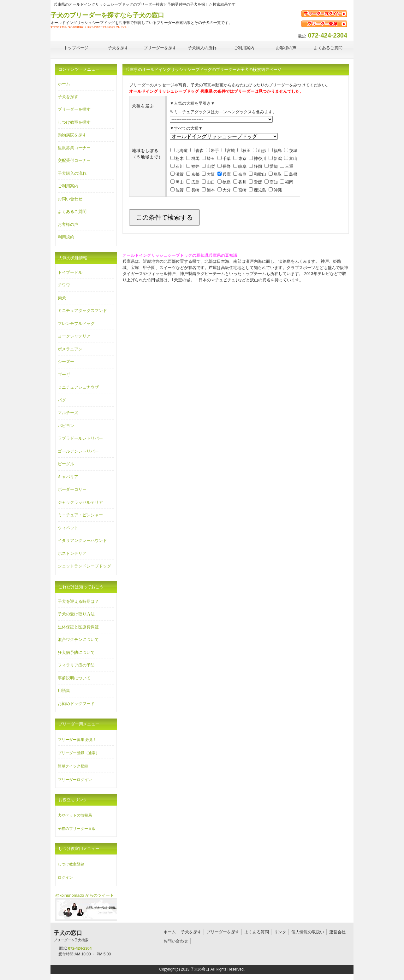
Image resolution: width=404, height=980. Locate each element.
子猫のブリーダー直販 (77, 829)
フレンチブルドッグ (76, 323)
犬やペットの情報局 (75, 815)
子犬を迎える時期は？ (78, 601)
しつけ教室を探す (74, 122)
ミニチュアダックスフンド (82, 311)
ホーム (64, 84)
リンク (280, 932)
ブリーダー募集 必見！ (77, 740)
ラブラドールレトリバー (80, 438)
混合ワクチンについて (78, 640)
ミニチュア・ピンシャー (80, 515)
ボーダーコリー (72, 489)
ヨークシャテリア (74, 336)
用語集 (64, 691)
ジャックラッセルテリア (80, 502)
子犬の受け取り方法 (76, 614)
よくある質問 (257, 932)
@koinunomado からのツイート (85, 895)
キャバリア (68, 477)
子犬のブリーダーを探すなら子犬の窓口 (107, 15)
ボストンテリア (72, 553)
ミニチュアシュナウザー (80, 387)
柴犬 (62, 298)
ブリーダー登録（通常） (79, 753)
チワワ (64, 285)
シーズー (66, 362)
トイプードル (70, 272)
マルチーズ (68, 413)
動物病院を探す (72, 135)
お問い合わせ (70, 199)
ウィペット (68, 528)
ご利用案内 (68, 186)
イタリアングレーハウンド (82, 540)
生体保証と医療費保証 (78, 627)
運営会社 (337, 932)
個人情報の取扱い (308, 932)
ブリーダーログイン (75, 780)
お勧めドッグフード (76, 704)
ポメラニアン (70, 349)
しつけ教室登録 (71, 864)
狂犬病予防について (76, 652)
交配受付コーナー (74, 160)
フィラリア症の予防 (76, 665)
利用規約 (66, 237)
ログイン (65, 877)
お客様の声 (68, 224)
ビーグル (66, 464)
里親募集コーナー (74, 148)
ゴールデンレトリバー (78, 451)
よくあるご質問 (72, 211)
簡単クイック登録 (73, 766)
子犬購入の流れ (72, 173)
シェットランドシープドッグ (84, 566)
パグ (62, 400)
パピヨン (66, 426)
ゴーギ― (66, 375)
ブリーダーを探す (74, 109)
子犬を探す (68, 97)
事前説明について (74, 678)
